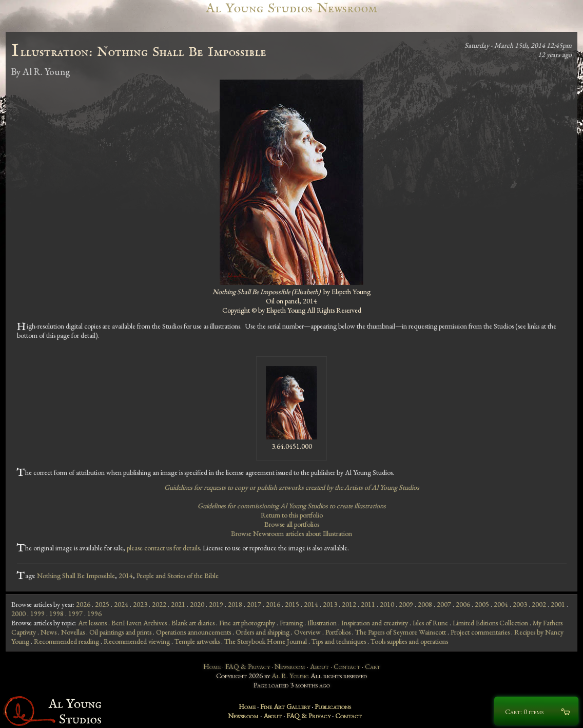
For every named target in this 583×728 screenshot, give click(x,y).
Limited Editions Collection (490, 623)
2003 (520, 604)
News (48, 632)
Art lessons (92, 623)
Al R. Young (290, 676)
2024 (121, 604)
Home (212, 666)
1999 (37, 614)
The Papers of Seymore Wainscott (401, 632)
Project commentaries (480, 632)
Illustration (322, 623)
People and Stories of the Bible (178, 576)
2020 (197, 604)
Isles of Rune (430, 623)
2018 (235, 604)
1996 (94, 614)
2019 (216, 604)
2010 (387, 604)
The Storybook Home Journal (266, 641)
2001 (558, 604)
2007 (444, 604)
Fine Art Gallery (285, 706)
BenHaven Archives (139, 623)
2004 (501, 604)
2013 (330, 604)
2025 (102, 604)
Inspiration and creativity (375, 623)
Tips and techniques (339, 641)
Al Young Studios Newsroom (291, 8)
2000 (18, 614)
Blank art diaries (193, 623)
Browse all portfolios (292, 524)
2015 (292, 604)
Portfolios (338, 632)
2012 (349, 604)
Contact (347, 666)
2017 (254, 604)
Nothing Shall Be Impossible (76, 576)
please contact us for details (163, 548)
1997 (75, 614)
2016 (273, 604)
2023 (140, 604)
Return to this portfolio (292, 515)
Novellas (73, 632)
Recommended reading (66, 641)
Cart (373, 666)
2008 (425, 604)
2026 (83, 604)
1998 (56, 614)
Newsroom (290, 666)
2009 (406, 604)
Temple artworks (197, 641)
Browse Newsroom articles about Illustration (291, 533)
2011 (368, 604)
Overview (307, 632)
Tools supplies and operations (409, 641)
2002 (539, 604)
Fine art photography (247, 623)
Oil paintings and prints (120, 632)
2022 (159, 604)
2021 (178, 604)
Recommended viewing (137, 641)
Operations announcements (193, 632)
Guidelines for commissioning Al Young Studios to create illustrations (292, 506)
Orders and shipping (263, 632)
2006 (463, 604)
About (319, 666)
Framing (291, 623)
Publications (333, 706)
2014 (126, 576)
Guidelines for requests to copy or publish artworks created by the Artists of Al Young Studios (292, 487)
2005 (482, 604)
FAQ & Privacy (248, 666)
